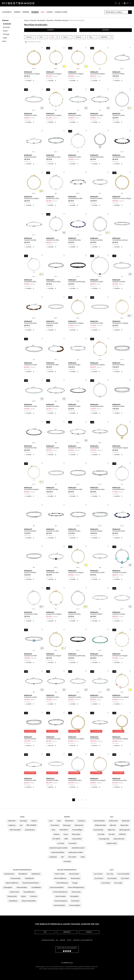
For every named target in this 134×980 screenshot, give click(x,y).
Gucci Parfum (99, 878)
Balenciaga (67, 825)
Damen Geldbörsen (12, 883)
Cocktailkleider (36, 887)
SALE (43, 12)
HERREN (26, 12)
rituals (83, 857)
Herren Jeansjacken (61, 901)
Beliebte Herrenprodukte (67, 870)
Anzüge (75, 883)
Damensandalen (22, 887)
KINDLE (89, 932)
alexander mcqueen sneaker (58, 848)
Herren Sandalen (75, 905)
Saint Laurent (79, 825)
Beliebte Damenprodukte (22, 870)
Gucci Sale (101, 834)
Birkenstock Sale (100, 825)
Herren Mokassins (62, 883)
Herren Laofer (76, 892)
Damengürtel (8, 887)
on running (67, 861)
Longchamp (53, 857)
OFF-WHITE (56, 839)
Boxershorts (75, 901)
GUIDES (50, 12)
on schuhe (61, 843)
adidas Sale (111, 830)
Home (26, 20)
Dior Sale (112, 834)
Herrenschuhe (75, 878)
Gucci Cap (110, 874)
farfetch (34, 821)
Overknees (34, 896)
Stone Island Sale (99, 821)
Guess (66, 834)
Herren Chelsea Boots (60, 892)
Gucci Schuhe (106, 883)
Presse (69, 940)
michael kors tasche (78, 848)
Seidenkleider (29, 878)
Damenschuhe (12, 896)
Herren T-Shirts (60, 874)
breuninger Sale (104, 839)
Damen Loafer (15, 892)
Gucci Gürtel (125, 878)
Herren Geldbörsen (60, 878)
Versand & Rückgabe (48, 940)
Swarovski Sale (99, 830)
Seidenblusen (13, 901)
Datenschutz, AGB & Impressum (83, 940)
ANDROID (67, 932)
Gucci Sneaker (112, 878)
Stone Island (55, 825)
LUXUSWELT (7, 12)
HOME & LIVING (61, 12)
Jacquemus (81, 821)
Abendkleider (23, 874)
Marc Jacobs (76, 834)
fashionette (12, 821)
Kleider (23, 896)
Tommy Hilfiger (77, 830)
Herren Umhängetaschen (76, 887)
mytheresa (12, 825)
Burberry (57, 834)
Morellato (50, 20)
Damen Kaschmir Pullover (31, 883)
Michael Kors (69, 821)
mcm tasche (73, 843)
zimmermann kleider (58, 852)
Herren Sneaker (74, 874)
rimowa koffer (77, 839)
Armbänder (41, 20)
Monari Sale (124, 825)
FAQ (57, 940)
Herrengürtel (74, 896)
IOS (45, 932)
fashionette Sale (119, 839)
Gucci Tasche (98, 874)
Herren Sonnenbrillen (57, 887)
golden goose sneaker (76, 852)
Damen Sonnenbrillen (29, 901)
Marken (67, 817)
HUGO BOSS (64, 830)
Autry (54, 830)
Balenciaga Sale (125, 830)
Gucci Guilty (118, 883)
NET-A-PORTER (31, 825)
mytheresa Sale (112, 843)
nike (63, 857)
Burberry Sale (113, 821)
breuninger (24, 821)
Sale (112, 817)
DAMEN (17, 12)
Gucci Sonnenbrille (123, 874)
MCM (66, 839)
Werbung (63, 940)
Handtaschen (36, 874)
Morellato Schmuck (61, 20)
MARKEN (35, 12)
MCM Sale (122, 834)
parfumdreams (30, 830)
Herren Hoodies (61, 896)
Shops (22, 817)
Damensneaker (16, 878)
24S (21, 825)
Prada (59, 821)
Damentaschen (9, 874)
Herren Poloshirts (59, 905)
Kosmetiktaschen (29, 892)
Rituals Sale (126, 821)
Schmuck (33, 20)
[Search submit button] (130, 12)
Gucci (51, 821)
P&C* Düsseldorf (15, 830)
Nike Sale (113, 825)
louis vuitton (72, 857)
